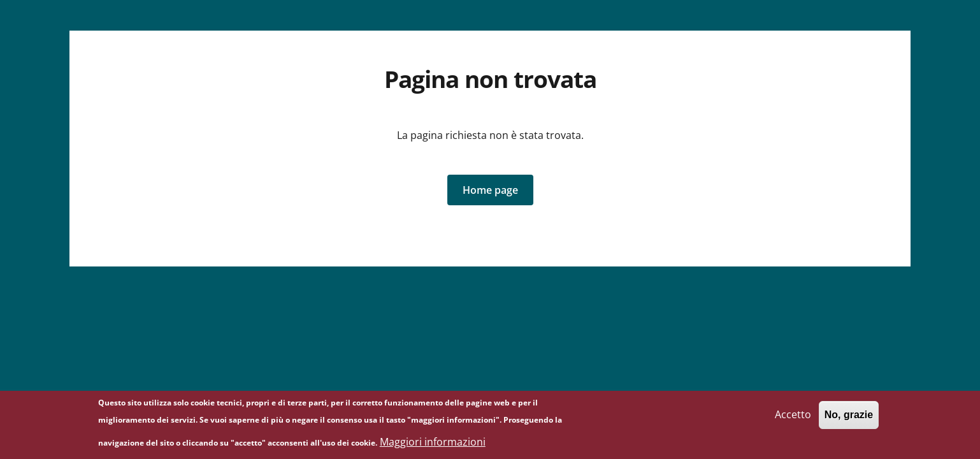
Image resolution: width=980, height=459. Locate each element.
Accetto (793, 418)
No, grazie (849, 419)
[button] (490, 190)
